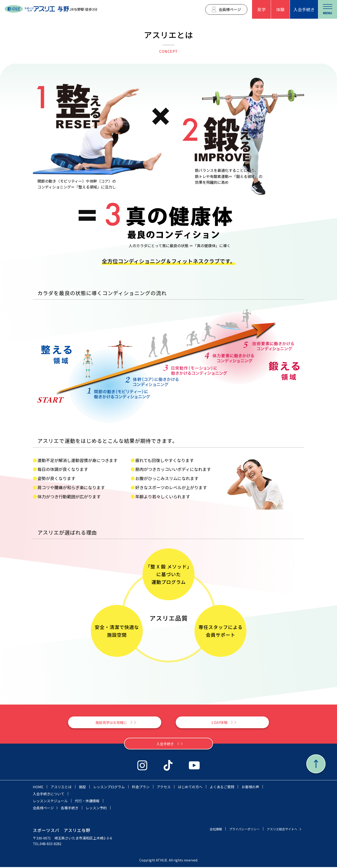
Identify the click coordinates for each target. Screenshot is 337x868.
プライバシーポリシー (237, 830)
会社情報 (205, 830)
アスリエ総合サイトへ (280, 830)
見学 (261, 9)
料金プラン (141, 788)
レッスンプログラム (109, 788)
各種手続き (70, 809)
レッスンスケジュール (50, 802)
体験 (280, 9)
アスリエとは (61, 788)
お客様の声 (250, 788)
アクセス (164, 788)
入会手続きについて (49, 795)
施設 (82, 788)
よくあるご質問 (222, 788)
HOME (38, 788)
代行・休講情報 (87, 802)
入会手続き (304, 9)
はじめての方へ (190, 788)
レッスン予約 (96, 809)
